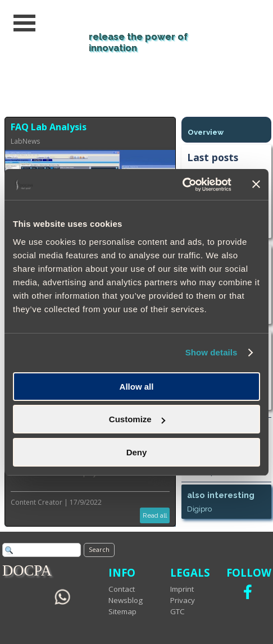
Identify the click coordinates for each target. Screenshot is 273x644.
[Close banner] (256, 184)
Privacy (183, 600)
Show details (211, 352)
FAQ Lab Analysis (49, 127)
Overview (206, 132)
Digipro (199, 509)
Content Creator (37, 502)
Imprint (182, 589)
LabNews (25, 141)
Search (99, 550)
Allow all (137, 387)
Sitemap (122, 611)
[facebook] (248, 592)
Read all (155, 515)
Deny (137, 452)
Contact (122, 589)
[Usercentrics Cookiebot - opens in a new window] (182, 185)
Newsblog (126, 600)
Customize (137, 419)
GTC (178, 611)
